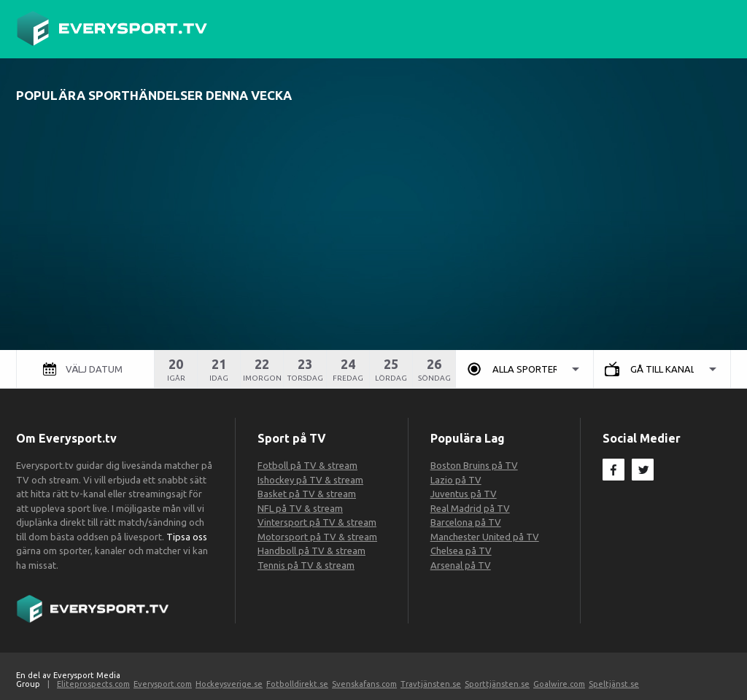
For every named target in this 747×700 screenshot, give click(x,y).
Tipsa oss (186, 537)
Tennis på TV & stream (306, 565)
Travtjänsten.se (431, 684)
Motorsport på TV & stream (317, 537)
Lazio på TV (456, 480)
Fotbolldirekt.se (297, 684)
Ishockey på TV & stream (310, 480)
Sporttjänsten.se (497, 684)
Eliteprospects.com (93, 684)
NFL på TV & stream (300, 508)
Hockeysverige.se (229, 684)
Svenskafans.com (364, 684)
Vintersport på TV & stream (317, 522)
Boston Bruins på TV (474, 465)
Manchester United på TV (485, 537)
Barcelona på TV (466, 522)
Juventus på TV (464, 494)
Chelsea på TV (461, 551)
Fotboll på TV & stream (307, 465)
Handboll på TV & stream (311, 551)
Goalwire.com (559, 684)
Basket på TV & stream (307, 494)
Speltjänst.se (614, 684)
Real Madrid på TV (470, 508)
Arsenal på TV (461, 565)
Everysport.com (163, 684)
